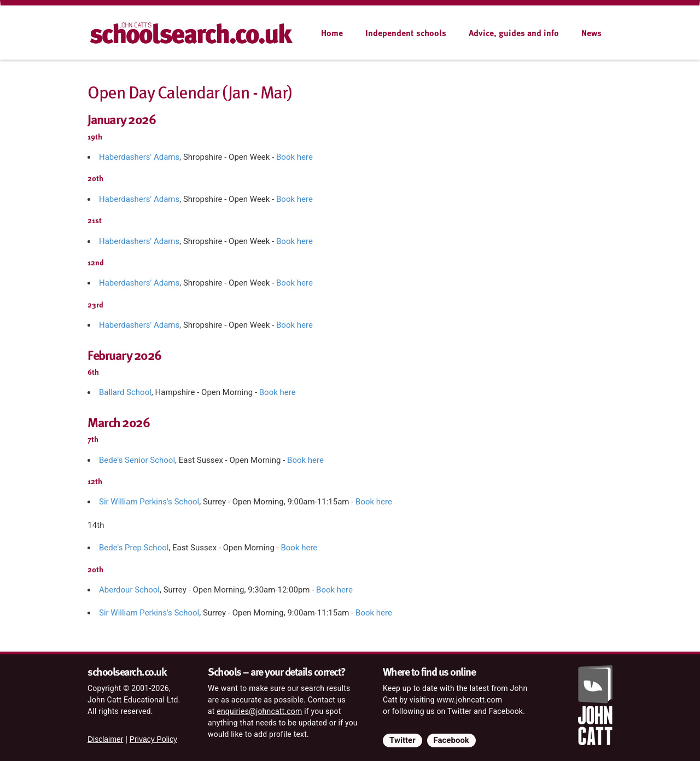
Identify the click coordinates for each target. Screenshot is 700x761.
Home (332, 33)
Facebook (451, 740)
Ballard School (125, 392)
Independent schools (406, 33)
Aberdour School (129, 590)
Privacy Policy (153, 739)
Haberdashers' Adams (139, 157)
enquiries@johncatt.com (259, 711)
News (591, 33)
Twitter (402, 740)
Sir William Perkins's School (149, 502)
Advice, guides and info (514, 33)
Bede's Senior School (137, 460)
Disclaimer (105, 739)
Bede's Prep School (134, 548)
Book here (294, 157)
